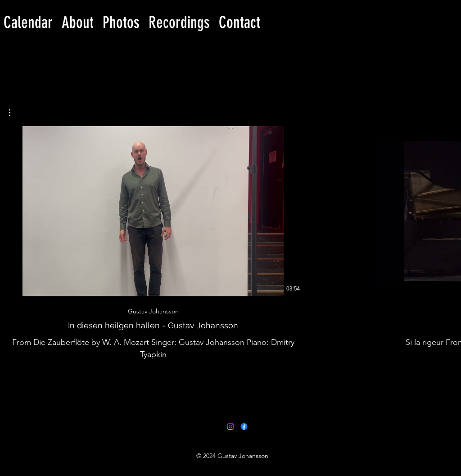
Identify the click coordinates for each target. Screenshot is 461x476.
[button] (14, 113)
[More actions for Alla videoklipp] (14, 113)
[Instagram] (230, 426)
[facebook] (244, 426)
